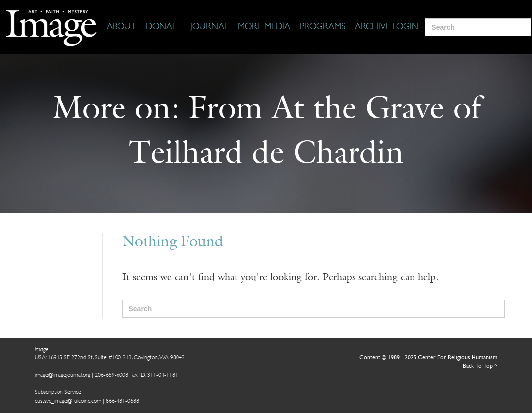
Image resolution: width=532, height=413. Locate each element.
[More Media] (264, 27)
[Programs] (323, 27)
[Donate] (163, 27)
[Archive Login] (387, 27)
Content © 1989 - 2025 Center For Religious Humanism (428, 358)
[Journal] (209, 27)
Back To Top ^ (480, 366)
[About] (121, 27)
